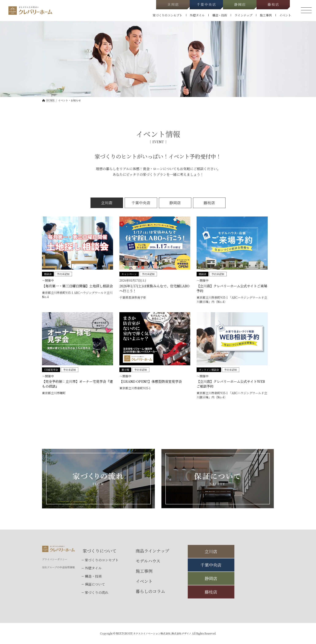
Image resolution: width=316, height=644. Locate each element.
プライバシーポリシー (55, 559)
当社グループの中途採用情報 (58, 567)
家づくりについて (100, 551)
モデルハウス (148, 561)
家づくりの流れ (97, 592)
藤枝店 (209, 203)
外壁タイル (93, 568)
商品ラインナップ (152, 551)
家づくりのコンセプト (102, 560)
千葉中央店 (141, 203)
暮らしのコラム (150, 591)
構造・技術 (93, 576)
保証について (95, 584)
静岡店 (175, 203)
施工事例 (144, 571)
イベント (144, 581)
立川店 (107, 203)
